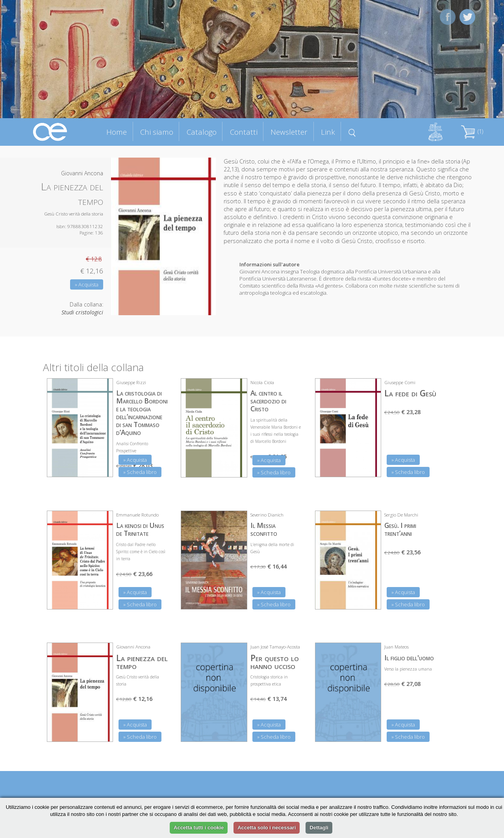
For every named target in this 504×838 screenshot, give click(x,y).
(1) (472, 131)
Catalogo (202, 132)
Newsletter (289, 132)
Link (328, 132)
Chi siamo (157, 132)
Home (117, 132)
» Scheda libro (140, 472)
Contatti (244, 132)
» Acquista (87, 284)
